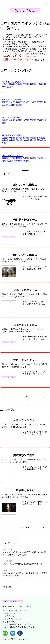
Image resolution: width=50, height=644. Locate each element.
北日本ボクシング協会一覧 (13, 82)
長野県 (19, 105)
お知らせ (7, 587)
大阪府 (19, 138)
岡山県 (19, 140)
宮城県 (26, 84)
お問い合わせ (10, 613)
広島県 (5, 158)
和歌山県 (41, 138)
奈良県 (33, 138)
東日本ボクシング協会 (11, 100)
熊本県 (40, 158)
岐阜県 (26, 120)
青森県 (12, 84)
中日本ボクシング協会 (11, 117)
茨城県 (5, 102)
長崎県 (33, 158)
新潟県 (10, 87)
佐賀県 (26, 158)
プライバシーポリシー (14, 619)
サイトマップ (10, 622)
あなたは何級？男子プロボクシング (20, 624)
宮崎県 (10, 161)
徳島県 (26, 140)
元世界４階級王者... (25, 220)
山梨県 (12, 105)
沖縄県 (26, 161)
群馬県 (19, 102)
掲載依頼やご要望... (25, 455)
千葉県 (33, 102)
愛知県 (40, 120)
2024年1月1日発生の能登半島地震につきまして (22, 564)
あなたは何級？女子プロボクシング (20, 627)
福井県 (19, 120)
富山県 (5, 120)
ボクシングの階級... (25, 185)
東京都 (40, 102)
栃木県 (12, 102)
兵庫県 (26, 138)
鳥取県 (5, 140)
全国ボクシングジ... (25, 420)
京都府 (12, 138)
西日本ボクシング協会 (11, 135)
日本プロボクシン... (25, 290)
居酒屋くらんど (25, 490)
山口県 (12, 158)
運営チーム (9, 616)
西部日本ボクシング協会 (12, 156)
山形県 (40, 84)
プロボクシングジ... (25, 360)
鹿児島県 (18, 161)
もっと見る (25, 397)
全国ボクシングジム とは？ (16, 611)
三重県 (5, 138)
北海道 (5, 84)
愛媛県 (40, 140)
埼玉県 (26, 102)
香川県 (33, 140)
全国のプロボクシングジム (17, 59)
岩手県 (19, 84)
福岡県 (19, 158)
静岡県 (33, 120)
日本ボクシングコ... (25, 325)
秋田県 (33, 84)
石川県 (12, 120)
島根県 (12, 140)
